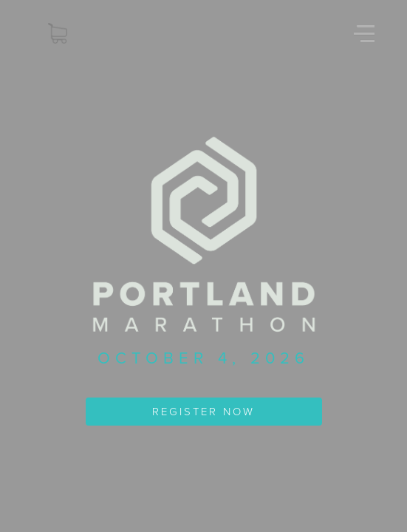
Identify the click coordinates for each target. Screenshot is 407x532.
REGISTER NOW (203, 412)
